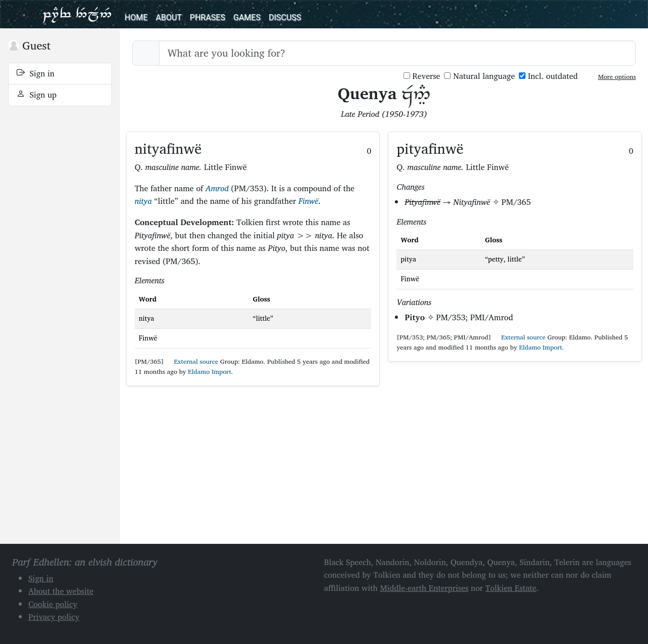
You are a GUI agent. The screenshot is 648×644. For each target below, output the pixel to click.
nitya (143, 201)
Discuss (285, 17)
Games (247, 17)
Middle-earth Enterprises (424, 588)
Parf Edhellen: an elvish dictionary (77, 14)
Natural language (479, 76)
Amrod (217, 188)
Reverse (422, 76)
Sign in (36, 73)
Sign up (37, 95)
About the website (61, 591)
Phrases (208, 17)
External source (192, 361)
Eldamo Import (209, 372)
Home (136, 17)
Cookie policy (53, 604)
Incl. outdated (548, 76)
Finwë (309, 201)
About (168, 17)
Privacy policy (54, 617)
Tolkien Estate (511, 588)
